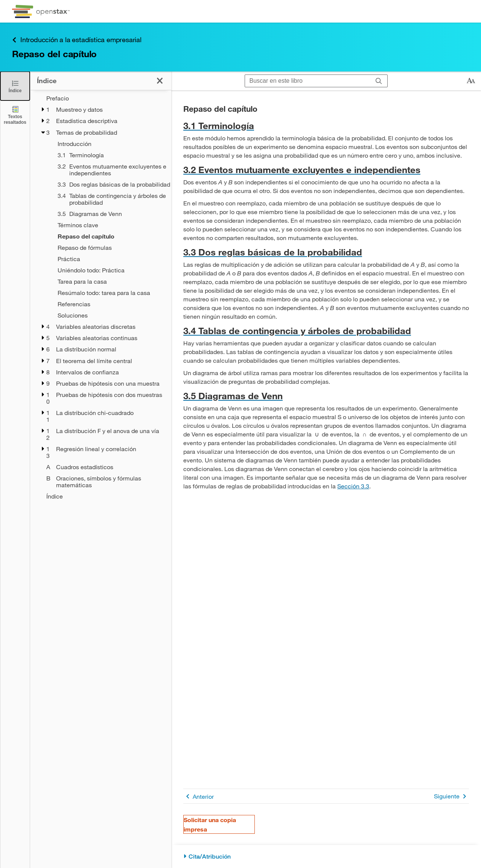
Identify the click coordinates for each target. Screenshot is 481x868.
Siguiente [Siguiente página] (451, 796)
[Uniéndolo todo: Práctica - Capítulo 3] (110, 270)
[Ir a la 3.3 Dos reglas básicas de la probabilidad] (326, 252)
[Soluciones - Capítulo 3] (110, 315)
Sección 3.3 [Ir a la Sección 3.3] (353, 486)
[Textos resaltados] (15, 115)
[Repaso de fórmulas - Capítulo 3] (110, 248)
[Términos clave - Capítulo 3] (110, 225)
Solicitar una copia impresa (210, 824)
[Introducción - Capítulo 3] (110, 144)
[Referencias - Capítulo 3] (110, 304)
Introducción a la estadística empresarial (77, 40)
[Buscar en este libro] (308, 81)
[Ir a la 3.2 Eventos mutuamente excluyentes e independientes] (326, 169)
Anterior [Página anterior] (199, 796)
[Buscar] (379, 81)
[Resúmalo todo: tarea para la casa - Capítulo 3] (110, 293)
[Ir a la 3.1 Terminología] (326, 125)
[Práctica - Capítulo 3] (110, 259)
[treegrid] (101, 297)
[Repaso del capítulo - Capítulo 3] (110, 236)
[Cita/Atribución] (326, 857)
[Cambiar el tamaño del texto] (471, 81)
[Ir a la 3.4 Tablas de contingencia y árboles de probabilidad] (326, 331)
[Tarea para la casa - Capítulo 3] (110, 281)
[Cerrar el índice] (15, 86)
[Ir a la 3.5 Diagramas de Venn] (326, 396)
